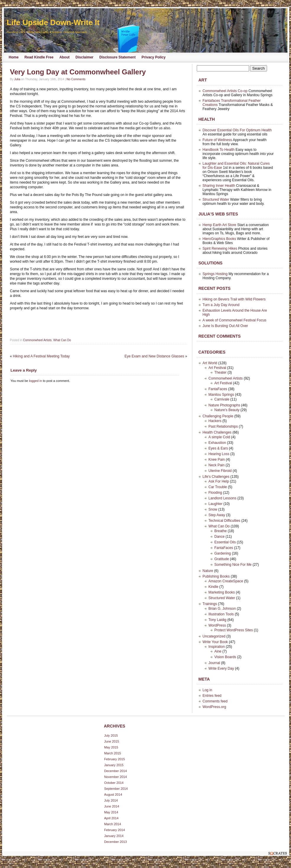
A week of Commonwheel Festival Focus (235, 320)
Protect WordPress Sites (234, 630)
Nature (208, 571)
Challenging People (218, 416)
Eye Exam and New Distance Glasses (154, 356)
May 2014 (111, 812)
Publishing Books (216, 576)
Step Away (217, 515)
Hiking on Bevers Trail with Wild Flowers (234, 299)
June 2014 (112, 806)
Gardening (223, 553)
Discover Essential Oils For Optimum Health (237, 130)
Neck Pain (217, 465)
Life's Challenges (216, 477)
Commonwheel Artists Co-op (225, 91)
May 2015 (111, 747)
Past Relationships (223, 426)
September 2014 (116, 789)
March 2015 (113, 753)
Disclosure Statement (117, 57)
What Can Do (62, 340)
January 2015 (114, 765)
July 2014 (111, 800)
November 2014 (116, 777)
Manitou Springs (221, 395)
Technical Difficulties (225, 521)
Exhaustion (217, 443)
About (65, 57)
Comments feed (215, 701)
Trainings (210, 604)
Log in (208, 690)
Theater (221, 372)
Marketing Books (222, 592)
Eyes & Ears (218, 448)
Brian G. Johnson (222, 609)
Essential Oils (225, 542)
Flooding (215, 493)
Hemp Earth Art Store (220, 225)
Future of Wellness (217, 140)
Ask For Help (219, 481)
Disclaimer (85, 57)
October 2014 (114, 783)
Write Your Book (215, 642)
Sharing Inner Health (219, 186)
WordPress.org (214, 707)
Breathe (221, 531)
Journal (214, 663)
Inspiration (217, 647)
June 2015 (112, 741)
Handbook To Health (219, 150)
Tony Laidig (218, 620)
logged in (35, 381)
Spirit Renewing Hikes (220, 249)
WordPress (217, 625)
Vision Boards (225, 657)
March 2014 (113, 824)
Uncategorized (214, 636)
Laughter (216, 504)
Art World (210, 363)
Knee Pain (217, 460)
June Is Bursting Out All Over (225, 326)
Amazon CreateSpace (226, 581)
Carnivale (222, 399)
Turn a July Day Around (221, 305)
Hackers (215, 421)
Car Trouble (218, 487)
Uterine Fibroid (220, 471)
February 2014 (115, 830)
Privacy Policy (153, 57)
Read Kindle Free (39, 57)
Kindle (213, 587)
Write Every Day (221, 668)
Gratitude (222, 559)
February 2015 (115, 759)
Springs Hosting (215, 274)
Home (14, 57)
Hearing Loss (219, 454)
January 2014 (114, 836)
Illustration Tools (221, 614)
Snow (213, 509)
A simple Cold (219, 437)
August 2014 (113, 795)
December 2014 (116, 771)
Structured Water (216, 200)
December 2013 (116, 842)
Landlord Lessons (223, 498)
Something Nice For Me (233, 565)
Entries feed (212, 696)
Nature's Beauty (227, 410)
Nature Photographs (224, 405)
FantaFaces (218, 389)
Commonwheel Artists (37, 340)
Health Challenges (217, 432)
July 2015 (111, 735)
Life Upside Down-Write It (53, 22)
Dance (220, 537)
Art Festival (217, 368)
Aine (218, 651)
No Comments (76, 79)
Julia (17, 79)
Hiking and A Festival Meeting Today (42, 356)
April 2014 (112, 818)
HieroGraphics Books (219, 239)
